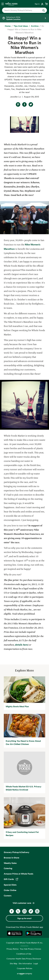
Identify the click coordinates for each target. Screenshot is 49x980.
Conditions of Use (24, 954)
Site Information (25, 963)
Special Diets (10, 885)
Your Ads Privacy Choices (30, 949)
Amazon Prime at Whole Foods (18, 874)
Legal (36, 963)
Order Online (10, 890)
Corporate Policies (24, 968)
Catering (8, 868)
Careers (8, 896)
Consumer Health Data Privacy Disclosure (24, 959)
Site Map (14, 963)
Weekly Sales (10, 863)
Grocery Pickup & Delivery (17, 852)
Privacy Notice (13, 949)
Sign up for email (24, 918)
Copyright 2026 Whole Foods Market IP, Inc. (24, 943)
